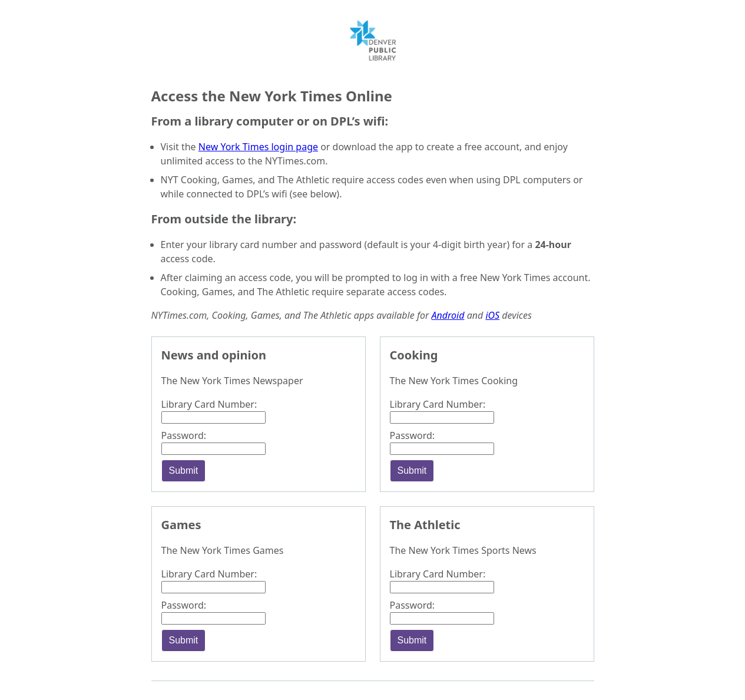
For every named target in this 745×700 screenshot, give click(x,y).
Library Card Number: (209, 404)
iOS (492, 315)
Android (448, 315)
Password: (184, 435)
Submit (184, 470)
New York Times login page (258, 147)
